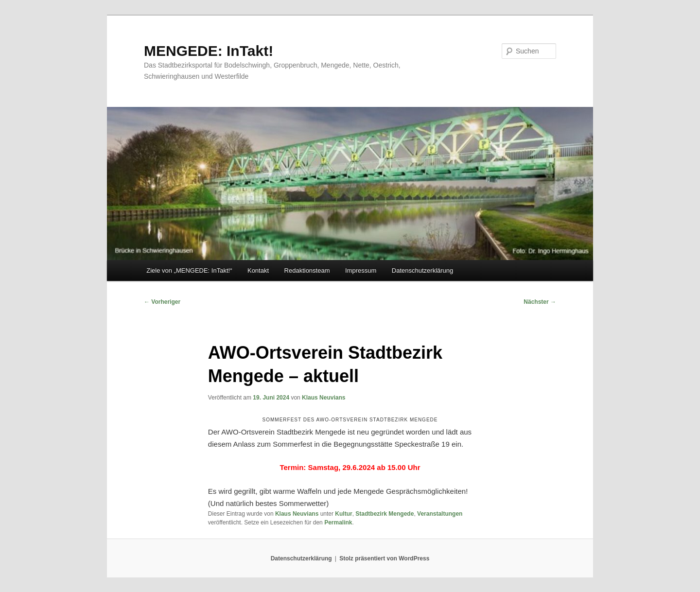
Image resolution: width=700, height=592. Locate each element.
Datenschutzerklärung (422, 270)
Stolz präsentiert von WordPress (384, 558)
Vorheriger (162, 302)
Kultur (343, 514)
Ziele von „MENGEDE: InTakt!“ (189, 270)
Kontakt (258, 270)
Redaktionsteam (307, 270)
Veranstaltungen (440, 514)
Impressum (361, 270)
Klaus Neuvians (324, 398)
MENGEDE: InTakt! (209, 51)
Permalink (338, 522)
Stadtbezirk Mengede (385, 514)
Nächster (540, 302)
